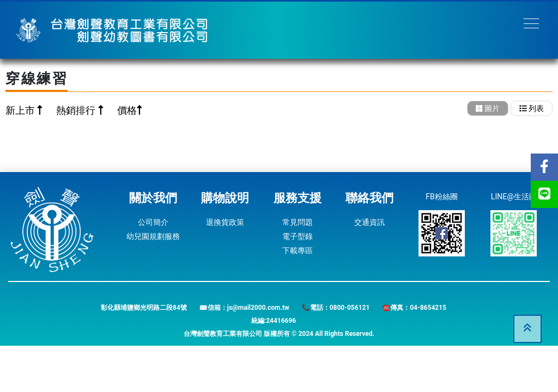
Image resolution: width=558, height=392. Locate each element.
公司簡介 (153, 222)
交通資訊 (369, 222)
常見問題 (298, 222)
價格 (127, 110)
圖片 (488, 108)
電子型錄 (298, 236)
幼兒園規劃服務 (153, 236)
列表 (532, 108)
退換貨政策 (225, 222)
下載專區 (298, 250)
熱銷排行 (77, 110)
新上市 (21, 110)
